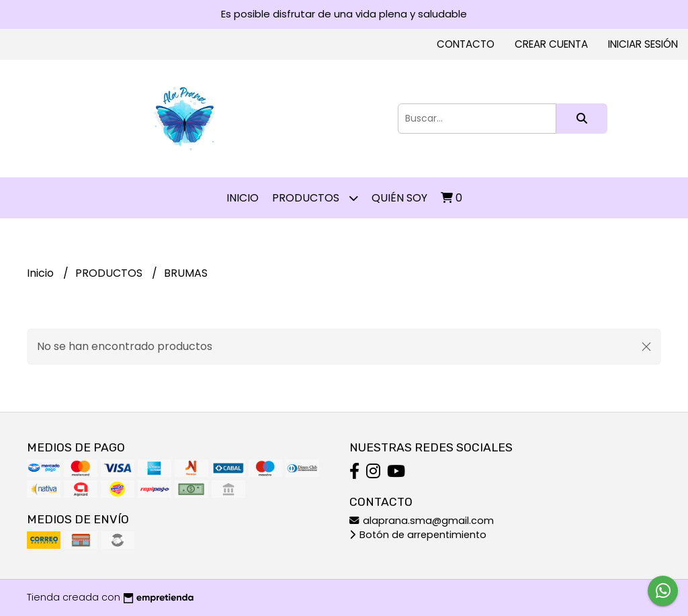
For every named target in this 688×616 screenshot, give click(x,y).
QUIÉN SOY (399, 198)
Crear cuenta (551, 44)
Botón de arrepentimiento (418, 535)
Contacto (466, 44)
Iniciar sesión (643, 44)
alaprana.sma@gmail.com (422, 521)
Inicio (243, 198)
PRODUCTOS (315, 198)
